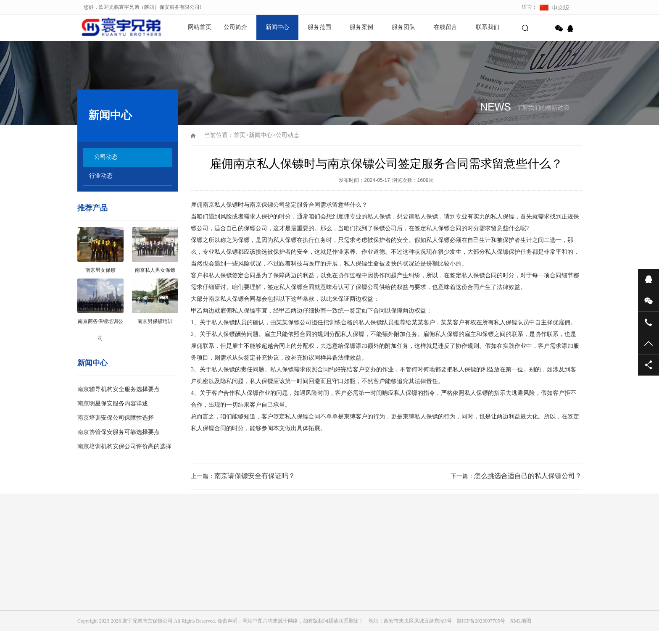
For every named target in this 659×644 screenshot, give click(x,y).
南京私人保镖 (226, 299)
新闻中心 (277, 27)
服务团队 (403, 27)
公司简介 (235, 27)
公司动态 (106, 157)
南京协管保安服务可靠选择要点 (119, 432)
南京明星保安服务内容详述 (113, 403)
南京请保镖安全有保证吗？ (255, 476)
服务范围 (319, 27)
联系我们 (488, 27)
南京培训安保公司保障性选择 (116, 418)
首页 (240, 135)
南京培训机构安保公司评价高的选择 (124, 446)
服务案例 (361, 27)
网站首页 (200, 27)
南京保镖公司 (267, 205)
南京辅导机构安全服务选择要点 (119, 389)
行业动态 (101, 176)
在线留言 (445, 27)
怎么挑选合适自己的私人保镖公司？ (528, 476)
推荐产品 (92, 208)
